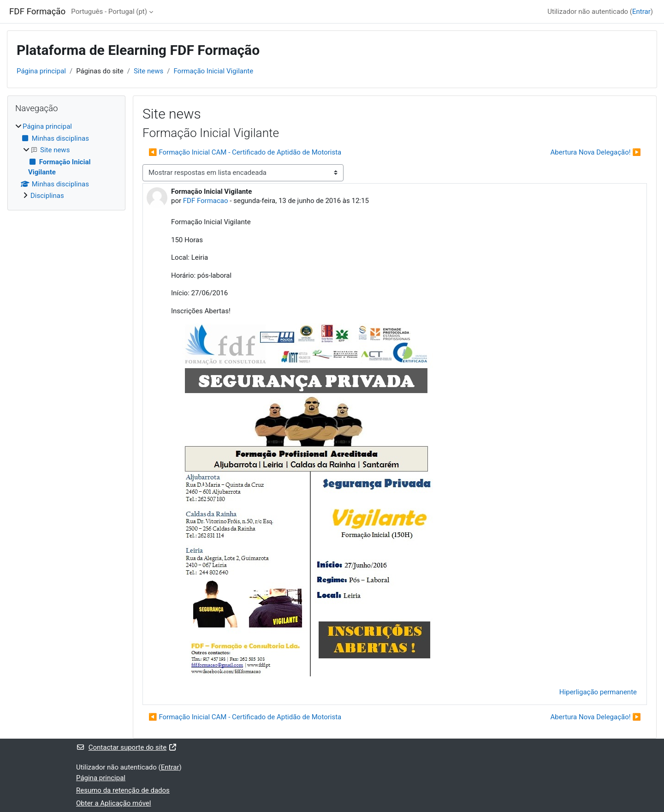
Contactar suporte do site (127, 747)
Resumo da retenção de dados (123, 790)
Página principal (41, 71)
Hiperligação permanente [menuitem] (598, 692)
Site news (148, 71)
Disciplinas (47, 196)
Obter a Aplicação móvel (113, 803)
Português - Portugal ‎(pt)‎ (109, 12)
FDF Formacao (206, 201)
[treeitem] (66, 161)
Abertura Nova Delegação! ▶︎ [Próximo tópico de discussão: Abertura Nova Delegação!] (596, 152)
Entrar (641, 12)
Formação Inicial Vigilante (213, 71)
